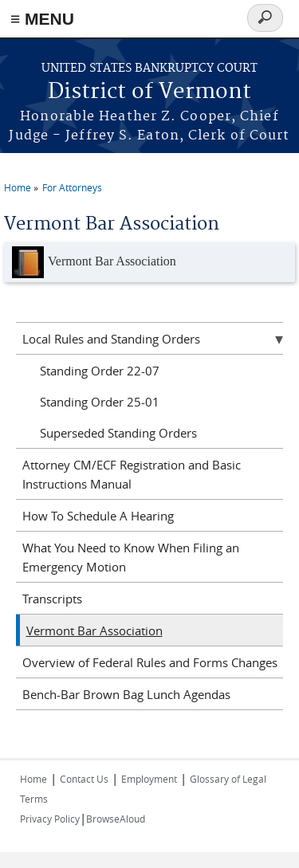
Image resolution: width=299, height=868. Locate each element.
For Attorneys (72, 187)
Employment (149, 779)
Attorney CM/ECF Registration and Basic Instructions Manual (132, 474)
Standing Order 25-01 (100, 402)
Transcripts (52, 599)
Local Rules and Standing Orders (111, 339)
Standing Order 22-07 (100, 371)
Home (18, 187)
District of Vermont (149, 92)
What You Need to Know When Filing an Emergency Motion (131, 557)
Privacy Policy (50, 819)
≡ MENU (42, 19)
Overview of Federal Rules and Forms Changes (150, 662)
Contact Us (84, 779)
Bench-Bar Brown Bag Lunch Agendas (126, 694)
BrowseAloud (116, 819)
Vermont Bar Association (94, 262)
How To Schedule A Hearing (98, 516)
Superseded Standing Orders (118, 433)
